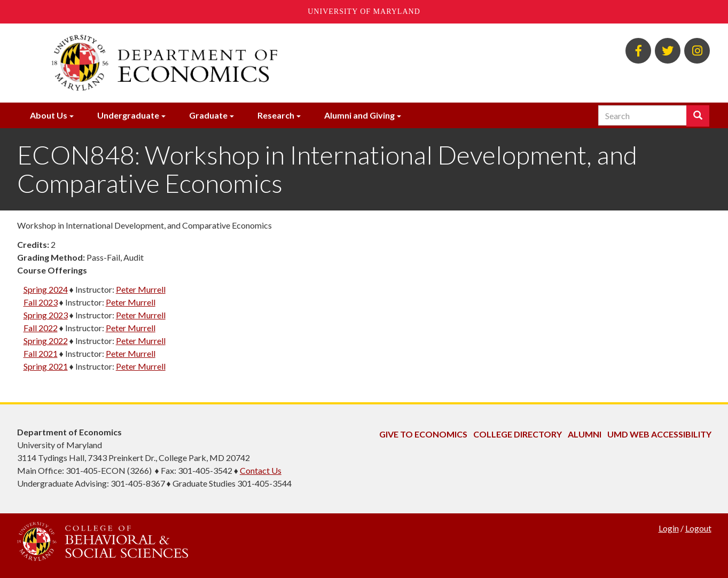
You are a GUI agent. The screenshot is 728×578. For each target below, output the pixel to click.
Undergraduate (128, 115)
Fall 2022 (41, 328)
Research (276, 115)
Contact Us (261, 470)
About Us (49, 115)
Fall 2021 (41, 353)
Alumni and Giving (359, 115)
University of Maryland (364, 11)
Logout (698, 528)
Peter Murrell (141, 289)
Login (669, 528)
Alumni (585, 434)
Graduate (208, 115)
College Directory (518, 434)
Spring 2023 (46, 315)
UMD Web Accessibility (659, 434)
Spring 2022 (46, 341)
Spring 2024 (46, 289)
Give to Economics (423, 434)
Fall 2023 (41, 302)
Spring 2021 (46, 366)
